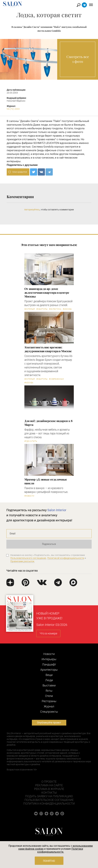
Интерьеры (49, 659)
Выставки (49, 685)
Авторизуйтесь (32, 210)
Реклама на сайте (49, 785)
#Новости (29, 496)
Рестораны (49, 701)
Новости (49, 654)
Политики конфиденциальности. (60, 850)
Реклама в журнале (49, 789)
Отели (49, 696)
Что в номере (48, 633)
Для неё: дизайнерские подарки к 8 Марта (48, 423)
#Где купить (31, 441)
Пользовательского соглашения (28, 558)
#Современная (56, 379)
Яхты (49, 691)
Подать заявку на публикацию (49, 796)
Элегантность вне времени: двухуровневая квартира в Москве (48, 349)
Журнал (49, 706)
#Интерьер (30, 309)
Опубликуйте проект (49, 723)
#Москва (67, 309)
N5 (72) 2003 (13, 109)
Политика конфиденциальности (49, 804)
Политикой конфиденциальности (66, 558)
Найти (79, 5)
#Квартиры (42, 309)
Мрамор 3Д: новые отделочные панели (46, 481)
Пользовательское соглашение (49, 800)
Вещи (49, 675)
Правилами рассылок (22, 561)
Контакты (49, 793)
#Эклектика (55, 309)
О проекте (49, 782)
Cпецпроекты (49, 712)
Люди (49, 680)
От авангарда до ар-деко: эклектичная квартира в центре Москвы (47, 293)
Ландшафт (49, 664)
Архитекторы (49, 670)
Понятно (49, 861)
